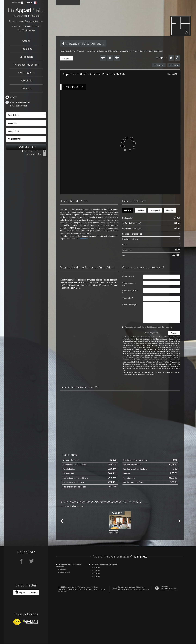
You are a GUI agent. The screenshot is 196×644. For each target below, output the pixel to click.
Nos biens (26, 49)
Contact (26, 88)
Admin (84, 639)
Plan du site (60, 639)
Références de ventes (26, 65)
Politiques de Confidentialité (164, 372)
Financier (170, 210)
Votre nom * (128, 277)
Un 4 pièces (139, 51)
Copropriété (155, 210)
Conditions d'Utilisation (130, 374)
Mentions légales (70, 639)
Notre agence (26, 72)
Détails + (141, 210)
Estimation (26, 57)
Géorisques (84, 239)
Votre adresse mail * (129, 284)
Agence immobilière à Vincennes (72, 51)
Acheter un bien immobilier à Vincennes (102, 51)
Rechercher (26, 147)
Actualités (26, 81)
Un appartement (126, 51)
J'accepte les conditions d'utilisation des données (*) (148, 327)
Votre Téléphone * (130, 292)
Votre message (129, 304)
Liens (79, 639)
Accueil (26, 41)
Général (128, 210)
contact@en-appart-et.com (30, 21)
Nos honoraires (92, 639)
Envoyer (174, 333)
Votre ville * (128, 298)
